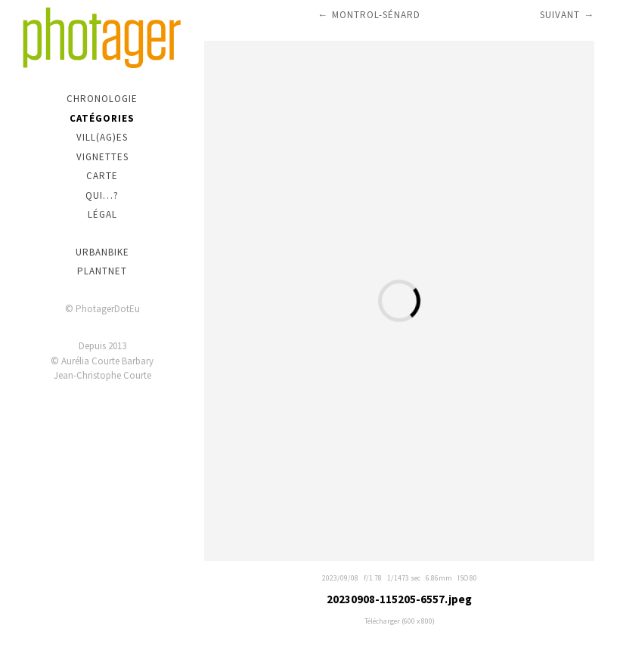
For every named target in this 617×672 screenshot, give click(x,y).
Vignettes (102, 157)
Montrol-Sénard (376, 15)
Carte (102, 176)
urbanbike (102, 252)
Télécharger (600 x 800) (400, 621)
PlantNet (102, 271)
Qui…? (102, 195)
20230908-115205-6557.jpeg (399, 599)
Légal (102, 214)
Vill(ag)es (102, 137)
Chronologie (102, 99)
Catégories (102, 118)
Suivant (560, 15)
